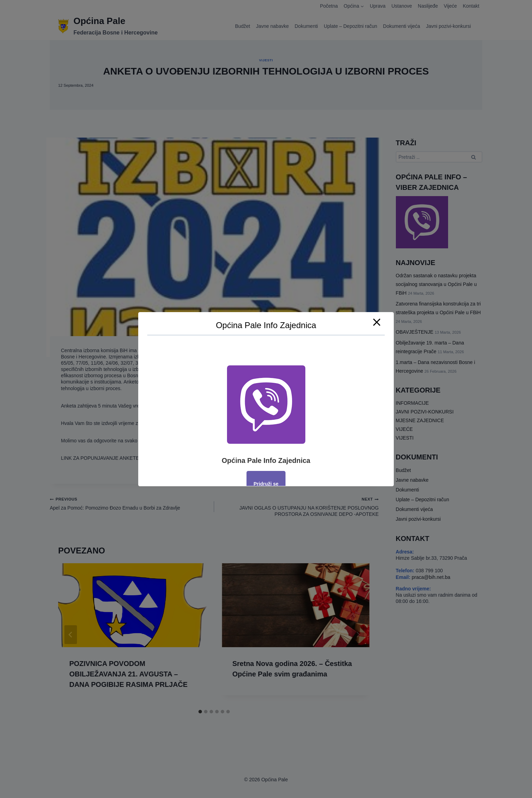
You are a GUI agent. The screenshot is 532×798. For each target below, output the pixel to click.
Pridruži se (266, 484)
